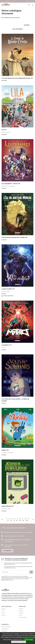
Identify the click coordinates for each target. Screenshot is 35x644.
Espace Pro (30, 1)
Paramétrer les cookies (19, 642)
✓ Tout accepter (28, 640)
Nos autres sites (7, 1)
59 (24, 520)
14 (14, 520)
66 (27, 520)
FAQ (3, 611)
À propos (4, 609)
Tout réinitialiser (18, 29)
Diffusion (21, 609)
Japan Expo (4, 631)
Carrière (3, 613)
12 (8, 520)
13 (11, 520)
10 (26, 519)
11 (29, 519)
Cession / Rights (23, 617)
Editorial (21, 611)
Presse (21, 615)
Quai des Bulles (5, 629)
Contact (3, 615)
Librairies (21, 613)
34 (20, 520)
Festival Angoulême (6, 627)
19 (17, 520)
